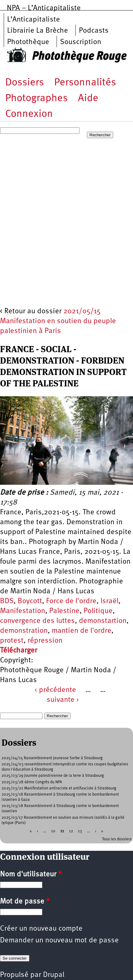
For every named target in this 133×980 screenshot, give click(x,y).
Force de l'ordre (71, 601)
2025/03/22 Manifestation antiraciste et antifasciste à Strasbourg (59, 788)
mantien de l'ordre (82, 631)
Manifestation (23, 611)
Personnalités (85, 83)
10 (53, 831)
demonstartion (103, 621)
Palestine (64, 611)
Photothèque (28, 42)
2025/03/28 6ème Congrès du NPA (32, 782)
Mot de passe (25, 902)
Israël (109, 601)
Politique (98, 611)
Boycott (30, 601)
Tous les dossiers (117, 839)
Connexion (29, 114)
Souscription (81, 42)
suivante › (63, 700)
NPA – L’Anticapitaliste (44, 8)
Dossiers (25, 83)
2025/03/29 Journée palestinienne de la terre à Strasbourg (53, 776)
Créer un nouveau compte (41, 929)
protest (12, 641)
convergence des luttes (37, 621)
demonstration (24, 631)
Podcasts (94, 31)
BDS (7, 601)
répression (45, 641)
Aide (88, 99)
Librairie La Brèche (38, 31)
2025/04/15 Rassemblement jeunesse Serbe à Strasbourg (52, 758)
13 (80, 831)
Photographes (36, 99)
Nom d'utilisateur (31, 875)
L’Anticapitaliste (34, 20)
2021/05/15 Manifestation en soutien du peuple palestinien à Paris (58, 321)
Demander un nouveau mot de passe (59, 941)
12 (71, 831)
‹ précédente (55, 690)
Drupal (54, 975)
